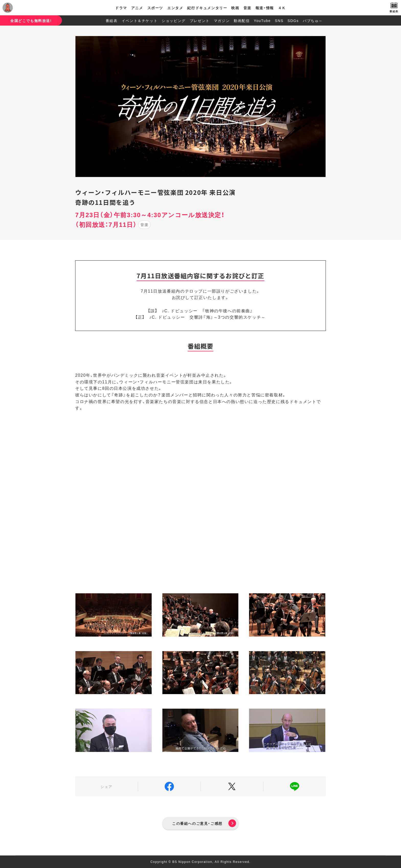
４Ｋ (282, 8)
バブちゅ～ (313, 20)
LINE (295, 786)
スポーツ (155, 8)
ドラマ (121, 8)
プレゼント (200, 20)
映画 (235, 8)
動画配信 (242, 20)
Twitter (232, 786)
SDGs (293, 20)
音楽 (247, 8)
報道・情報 (265, 8)
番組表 (112, 20)
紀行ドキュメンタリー (207, 8)
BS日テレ (27, 8)
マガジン (222, 20)
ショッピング (174, 20)
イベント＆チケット (140, 20)
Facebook (169, 786)
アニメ (137, 8)
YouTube (262, 20)
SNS (279, 20)
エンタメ (175, 8)
